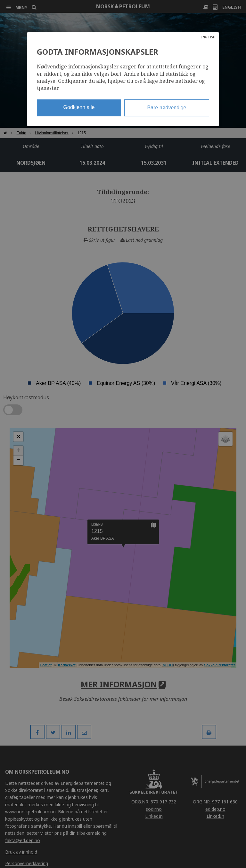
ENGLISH (208, 37)
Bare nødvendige (167, 108)
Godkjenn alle (79, 107)
